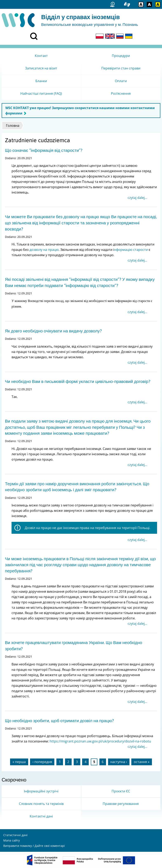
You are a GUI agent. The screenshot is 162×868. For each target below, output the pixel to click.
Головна (13, 126)
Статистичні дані (15, 835)
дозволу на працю (44, 250)
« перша (19, 762)
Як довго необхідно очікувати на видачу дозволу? (53, 331)
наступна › (119, 762)
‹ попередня (42, 762)
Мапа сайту (12, 840)
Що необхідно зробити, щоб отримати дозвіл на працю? (59, 721)
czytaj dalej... (137, 198)
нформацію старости (131, 250)
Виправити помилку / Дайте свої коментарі (34, 846)
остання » (142, 762)
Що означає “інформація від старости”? (44, 150)
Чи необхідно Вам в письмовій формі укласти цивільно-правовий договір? (78, 381)
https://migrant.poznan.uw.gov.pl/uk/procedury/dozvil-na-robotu (100, 741)
